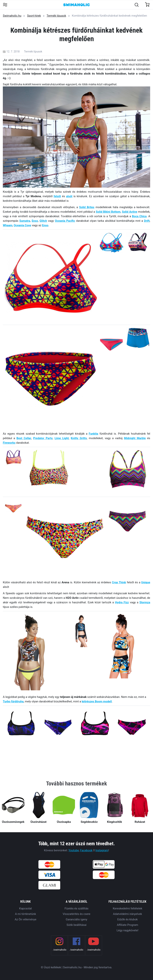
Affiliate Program (127, 925)
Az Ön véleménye (25, 919)
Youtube (74, 850)
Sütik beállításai (76, 925)
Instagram (102, 850)
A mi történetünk (25, 914)
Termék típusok (56, 16)
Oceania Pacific (65, 221)
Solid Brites (87, 207)
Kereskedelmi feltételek (128, 908)
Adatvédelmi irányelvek (128, 914)
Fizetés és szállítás (76, 908)
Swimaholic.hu (12, 16)
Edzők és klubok (128, 919)
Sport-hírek (34, 16)
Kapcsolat (25, 908)
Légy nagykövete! (128, 930)
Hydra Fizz (122, 602)
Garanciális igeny (76, 919)
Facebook (86, 850)
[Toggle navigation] (5, 5)
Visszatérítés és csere (76, 914)
